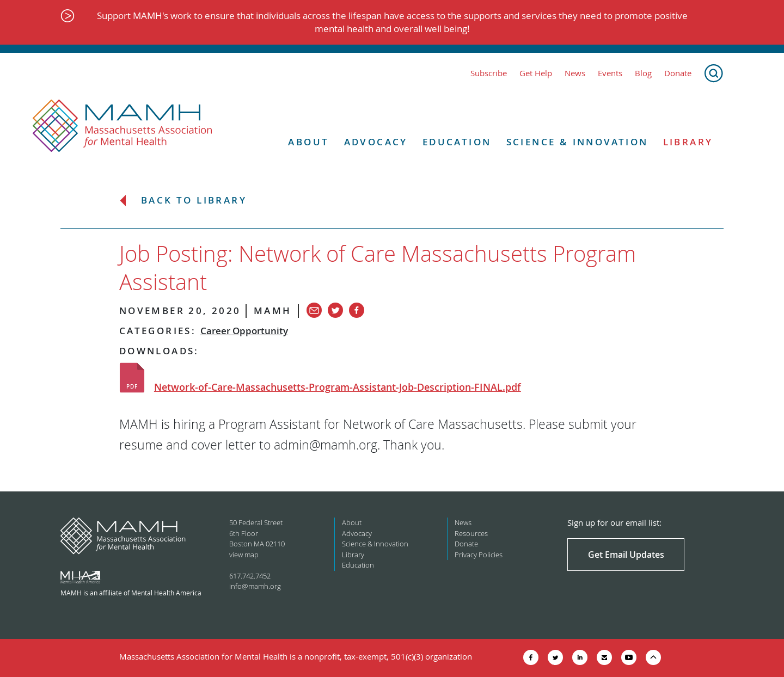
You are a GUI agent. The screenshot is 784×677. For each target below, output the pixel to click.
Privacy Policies (479, 555)
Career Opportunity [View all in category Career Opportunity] (244, 331)
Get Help (536, 73)
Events (610, 73)
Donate (678, 73)
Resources (471, 533)
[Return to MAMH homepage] (122, 126)
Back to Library (194, 201)
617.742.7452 (250, 576)
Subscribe (489, 73)
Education (457, 142)
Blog (643, 73)
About (308, 142)
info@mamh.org (255, 586)
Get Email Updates (626, 555)
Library (688, 142)
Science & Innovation (577, 142)
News (575, 73)
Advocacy (376, 142)
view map (244, 555)
